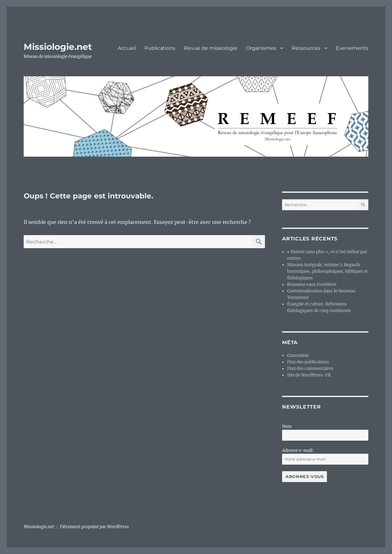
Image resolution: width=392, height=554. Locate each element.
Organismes (261, 48)
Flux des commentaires (310, 369)
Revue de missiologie (211, 48)
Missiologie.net (58, 47)
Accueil (127, 48)
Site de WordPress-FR (309, 375)
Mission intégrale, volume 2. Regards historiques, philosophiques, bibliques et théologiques (327, 271)
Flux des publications (308, 362)
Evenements (352, 48)
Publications (160, 48)
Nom (287, 426)
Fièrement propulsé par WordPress (94, 527)
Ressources (306, 48)
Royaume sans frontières (312, 284)
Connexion (298, 355)
